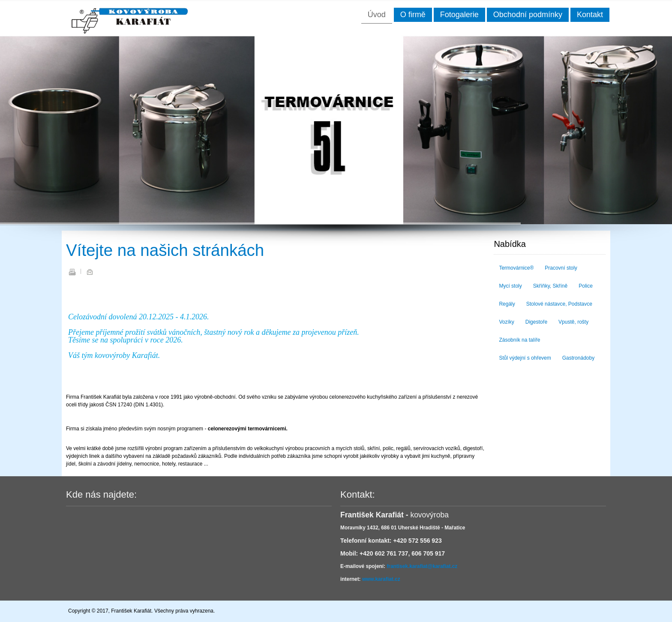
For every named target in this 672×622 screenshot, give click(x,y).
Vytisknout (72, 272)
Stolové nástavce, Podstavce (559, 304)
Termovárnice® (516, 268)
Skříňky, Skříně (550, 286)
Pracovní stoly (561, 268)
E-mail (90, 272)
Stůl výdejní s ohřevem (525, 358)
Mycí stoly (510, 286)
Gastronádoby (578, 358)
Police (586, 286)
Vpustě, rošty (573, 322)
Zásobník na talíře (519, 340)
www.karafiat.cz (381, 579)
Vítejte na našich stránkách (165, 250)
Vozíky (506, 322)
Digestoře (536, 322)
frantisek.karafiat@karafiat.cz (422, 566)
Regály (507, 304)
